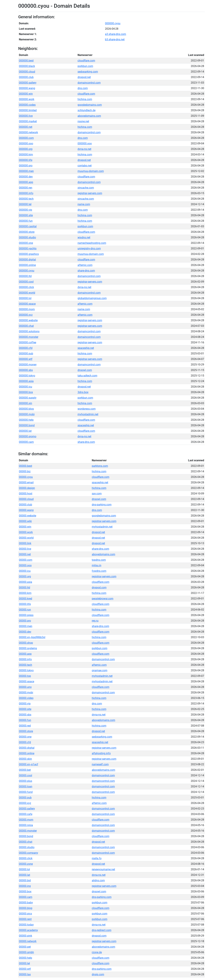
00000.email (26, 482)
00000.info (25, 659)
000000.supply (28, 398)
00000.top (25, 676)
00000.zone (26, 864)
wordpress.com (87, 409)
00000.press (26, 615)
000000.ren (26, 188)
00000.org (25, 576)
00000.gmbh (26, 952)
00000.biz (25, 471)
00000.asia (25, 582)
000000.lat (25, 431)
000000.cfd (26, 348)
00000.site (25, 709)
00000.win (25, 527)
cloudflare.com (86, 61)
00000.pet (25, 947)
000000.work (27, 99)
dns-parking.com (102, 505)
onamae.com (100, 670)
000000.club (26, 77)
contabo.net (85, 166)
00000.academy (28, 930)
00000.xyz (25, 803)
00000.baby (26, 903)
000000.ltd (25, 276)
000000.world (27, 293)
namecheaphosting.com (92, 243)
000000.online (27, 265)
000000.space (27, 304)
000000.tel (25, 204)
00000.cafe (26, 814)
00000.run (25, 610)
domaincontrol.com (89, 83)
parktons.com (100, 466)
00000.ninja (26, 825)
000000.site (26, 215)
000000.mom (27, 309)
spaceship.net (86, 348)
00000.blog (26, 908)
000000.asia (26, 381)
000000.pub (26, 353)
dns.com (83, 88)
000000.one (26, 243)
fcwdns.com (99, 571)
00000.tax (25, 974)
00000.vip (25, 704)
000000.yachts (28, 248)
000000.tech (26, 199)
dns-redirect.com (102, 930)
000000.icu (25, 387)
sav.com (97, 494)
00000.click (26, 858)
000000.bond (27, 425)
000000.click (26, 287)
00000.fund (26, 792)
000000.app (26, 182)
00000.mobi (26, 692)
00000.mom (26, 820)
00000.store (26, 731)
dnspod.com (99, 587)
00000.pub (25, 798)
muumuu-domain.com (91, 171)
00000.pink (25, 936)
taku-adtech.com (87, 376)
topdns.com (99, 560)
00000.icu (25, 571)
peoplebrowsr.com (103, 599)
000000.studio (27, 237)
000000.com (26, 138)
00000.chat (26, 842)
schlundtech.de (87, 110)
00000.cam (26, 897)
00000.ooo (25, 565)
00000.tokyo (26, 670)
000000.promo (28, 436)
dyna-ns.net (84, 149)
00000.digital (27, 748)
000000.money (28, 365)
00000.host (26, 494)
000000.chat (26, 326)
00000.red (25, 726)
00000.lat (24, 875)
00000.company (29, 853)
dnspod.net (84, 77)
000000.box (26, 392)
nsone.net (83, 121)
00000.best (25, 466)
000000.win (26, 94)
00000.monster (28, 831)
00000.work (26, 532)
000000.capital (28, 226)
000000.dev (26, 177)
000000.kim (26, 155)
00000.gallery (27, 809)
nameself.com (100, 764)
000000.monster (29, 337)
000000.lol (25, 298)
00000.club (25, 505)
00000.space (26, 681)
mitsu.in (97, 565)
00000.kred (25, 599)
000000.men (26, 171)
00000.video (26, 698)
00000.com (26, 560)
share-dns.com (86, 271)
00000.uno (25, 687)
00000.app (25, 654)
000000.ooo (26, 143)
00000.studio (27, 847)
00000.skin (25, 759)
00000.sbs (25, 715)
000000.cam (26, 442)
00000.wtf (25, 969)
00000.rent (25, 919)
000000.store (27, 232)
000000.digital (27, 260)
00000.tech (25, 665)
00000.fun (25, 720)
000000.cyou (113, 23)
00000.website (27, 516)
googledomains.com (90, 105)
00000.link (25, 543)
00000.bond (26, 836)
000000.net (26, 127)
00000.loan (26, 786)
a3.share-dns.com (116, 34)
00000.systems (28, 648)
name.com (84, 204)
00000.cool (25, 775)
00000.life (25, 604)
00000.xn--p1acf (29, 764)
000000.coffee (27, 342)
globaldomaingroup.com (92, 298)
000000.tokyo (27, 376)
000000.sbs (26, 370)
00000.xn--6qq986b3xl (32, 637)
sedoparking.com (88, 72)
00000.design (27, 488)
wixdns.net (84, 237)
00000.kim (25, 593)
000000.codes (27, 105)
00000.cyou (26, 477)
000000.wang (27, 88)
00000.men (26, 626)
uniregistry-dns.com (89, 248)
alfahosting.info (101, 753)
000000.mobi (27, 414)
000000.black (27, 66)
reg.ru (95, 621)
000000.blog (26, 409)
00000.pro (25, 621)
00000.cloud (26, 499)
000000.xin (25, 403)
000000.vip (25, 210)
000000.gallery (28, 83)
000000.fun (26, 221)
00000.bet (25, 770)
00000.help (25, 958)
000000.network (28, 132)
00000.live (25, 549)
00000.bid (25, 880)
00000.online (27, 753)
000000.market (28, 121)
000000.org (26, 149)
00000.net (25, 554)
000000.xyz (26, 315)
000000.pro (26, 166)
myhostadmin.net (88, 414)
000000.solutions (29, 331)
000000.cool (26, 282)
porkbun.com (85, 66)
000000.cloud (27, 72)
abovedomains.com (89, 116)
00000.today (26, 925)
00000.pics (25, 914)
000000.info (26, 193)
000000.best (26, 61)
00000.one (25, 737)
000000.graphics (29, 254)
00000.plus (25, 781)
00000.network (28, 941)
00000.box (25, 891)
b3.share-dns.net (115, 39)
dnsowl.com (85, 370)
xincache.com (86, 188)
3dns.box (83, 392)
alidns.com (98, 880)
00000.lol (24, 869)
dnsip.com (98, 974)
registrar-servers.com (90, 193)
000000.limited (28, 110)
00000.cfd (25, 742)
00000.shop (26, 643)
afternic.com (85, 265)
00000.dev (25, 632)
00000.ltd (24, 587)
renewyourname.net (103, 869)
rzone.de (97, 952)
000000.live (26, 116)
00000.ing (25, 886)
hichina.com (85, 99)
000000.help (26, 420)
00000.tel (24, 963)
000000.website (28, 320)
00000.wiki (25, 521)
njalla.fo (97, 858)
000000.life (26, 160)
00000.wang (26, 510)
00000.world (26, 538)
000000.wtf (26, 359)
